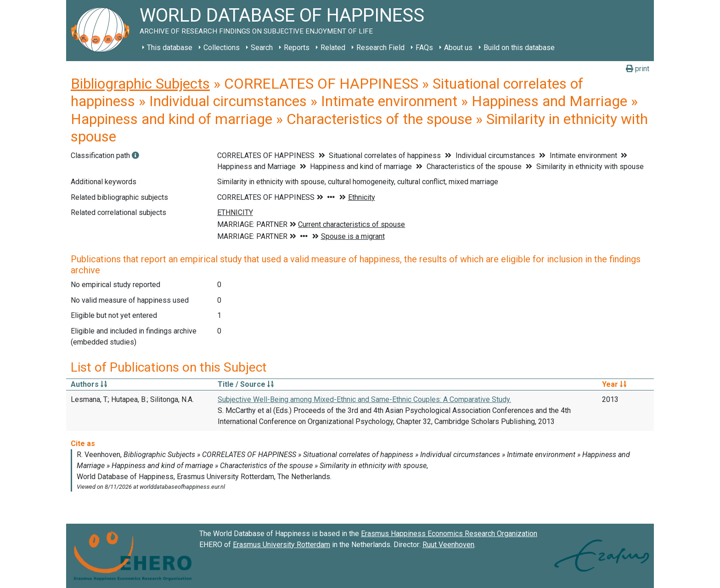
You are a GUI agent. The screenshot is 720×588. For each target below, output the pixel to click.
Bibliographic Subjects (140, 84)
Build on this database (519, 48)
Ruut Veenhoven (448, 545)
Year (614, 384)
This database (170, 48)
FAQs (424, 48)
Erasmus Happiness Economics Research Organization (449, 534)
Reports (297, 48)
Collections (222, 48)
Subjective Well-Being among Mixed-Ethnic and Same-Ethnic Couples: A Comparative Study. (364, 399)
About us (458, 48)
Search (262, 48)
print (638, 69)
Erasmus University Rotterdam (281, 545)
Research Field (380, 48)
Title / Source (246, 384)
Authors (89, 384)
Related (333, 48)
